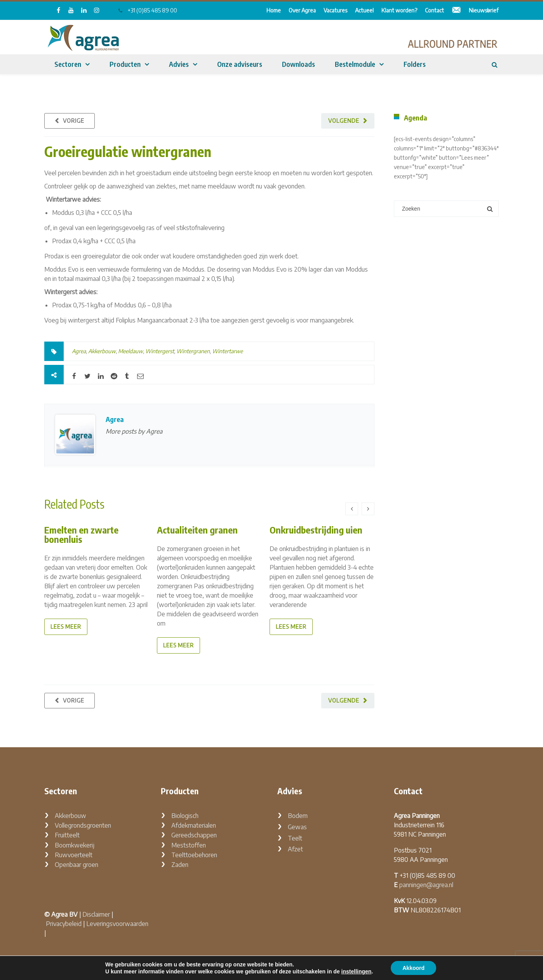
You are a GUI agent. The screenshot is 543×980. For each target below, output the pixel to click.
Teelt (295, 838)
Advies (179, 64)
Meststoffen (189, 845)
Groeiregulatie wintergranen (128, 151)
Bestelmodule (355, 64)
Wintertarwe (227, 351)
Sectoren (68, 64)
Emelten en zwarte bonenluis (81, 534)
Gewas (297, 827)
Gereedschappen (194, 835)
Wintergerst (160, 351)
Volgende (344, 121)
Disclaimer (96, 914)
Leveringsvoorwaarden (117, 924)
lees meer (66, 627)
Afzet (295, 849)
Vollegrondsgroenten (83, 825)
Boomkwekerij (75, 845)
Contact (434, 10)
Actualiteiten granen (197, 530)
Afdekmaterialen (194, 825)
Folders (415, 64)
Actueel (364, 10)
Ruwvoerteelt (74, 855)
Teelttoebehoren (194, 855)
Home (274, 10)
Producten (125, 64)
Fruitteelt (67, 835)
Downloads (298, 64)
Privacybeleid (64, 924)
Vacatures (335, 10)
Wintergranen (193, 351)
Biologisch (185, 816)
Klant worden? (399, 10)
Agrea (79, 351)
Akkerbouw (102, 351)
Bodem (298, 816)
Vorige (74, 121)
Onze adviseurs (240, 64)
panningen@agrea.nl (426, 885)
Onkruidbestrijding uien (316, 530)
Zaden (180, 865)
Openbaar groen (77, 865)
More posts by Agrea (134, 431)
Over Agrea (302, 10)
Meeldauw (131, 351)
